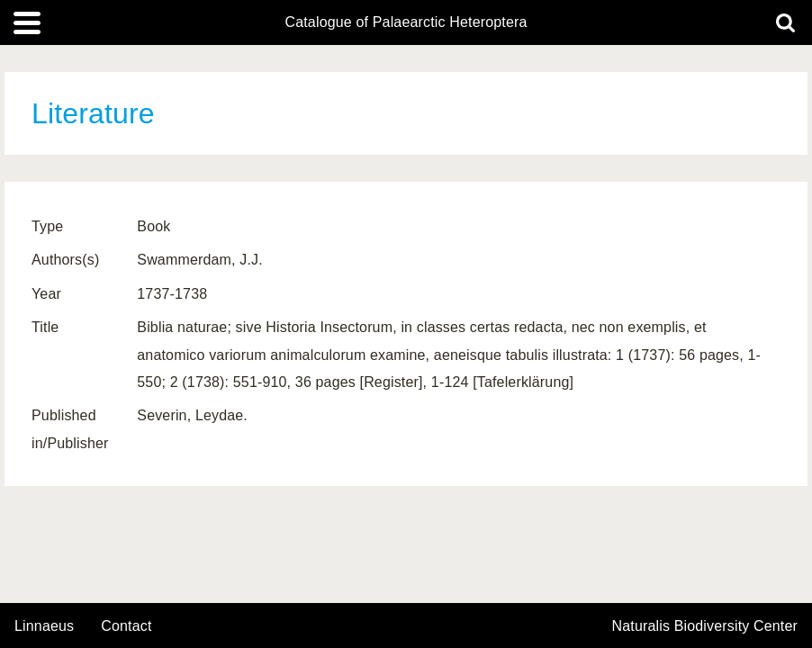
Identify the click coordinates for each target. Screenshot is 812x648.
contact (126, 626)
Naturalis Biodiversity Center (705, 626)
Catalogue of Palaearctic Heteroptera (406, 22)
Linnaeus (44, 626)
